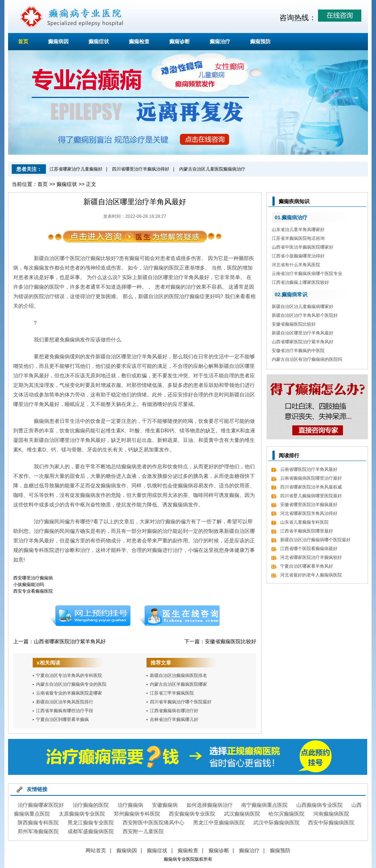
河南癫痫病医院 (331, 814)
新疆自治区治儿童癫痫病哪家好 (303, 307)
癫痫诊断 (180, 41)
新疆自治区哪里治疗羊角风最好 (303, 333)
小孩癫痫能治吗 (29, 585)
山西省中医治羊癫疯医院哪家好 (303, 247)
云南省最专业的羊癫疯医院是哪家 (69, 693)
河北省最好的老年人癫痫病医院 (311, 575)
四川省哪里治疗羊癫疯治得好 (141, 169)
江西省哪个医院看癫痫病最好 (309, 549)
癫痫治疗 (220, 41)
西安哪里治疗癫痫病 (33, 578)
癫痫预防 (260, 41)
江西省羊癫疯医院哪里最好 (307, 531)
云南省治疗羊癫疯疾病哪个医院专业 (307, 274)
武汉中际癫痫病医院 (276, 823)
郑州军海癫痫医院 (38, 831)
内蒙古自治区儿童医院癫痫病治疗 (212, 169)
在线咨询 (180, 616)
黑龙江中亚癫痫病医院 (219, 823)
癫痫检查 (139, 41)
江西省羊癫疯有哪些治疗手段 (65, 711)
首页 (23, 41)
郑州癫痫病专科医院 (137, 814)
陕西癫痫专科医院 (38, 823)
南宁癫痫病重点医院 (264, 805)
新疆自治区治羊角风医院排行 (65, 702)
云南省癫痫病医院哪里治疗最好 (311, 478)
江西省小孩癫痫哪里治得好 (298, 256)
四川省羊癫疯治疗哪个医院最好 (181, 702)
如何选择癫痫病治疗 (210, 805)
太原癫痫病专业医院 (82, 814)
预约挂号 (90, 616)
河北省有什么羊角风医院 (296, 265)
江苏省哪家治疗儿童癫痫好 (76, 169)
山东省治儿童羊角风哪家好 (298, 230)
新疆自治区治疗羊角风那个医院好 (305, 315)
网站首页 (96, 850)
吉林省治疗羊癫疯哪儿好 (174, 719)
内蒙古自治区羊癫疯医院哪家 (178, 684)
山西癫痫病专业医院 (319, 805)
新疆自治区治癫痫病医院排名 (178, 675)
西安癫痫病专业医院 (192, 814)
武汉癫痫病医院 (242, 814)
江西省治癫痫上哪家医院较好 (300, 282)
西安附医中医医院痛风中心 (153, 823)
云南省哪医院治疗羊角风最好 (309, 469)
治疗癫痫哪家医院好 (41, 805)
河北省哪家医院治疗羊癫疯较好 (311, 557)
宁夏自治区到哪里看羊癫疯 (62, 719)
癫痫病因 (58, 41)
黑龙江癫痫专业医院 (91, 823)
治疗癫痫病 (130, 805)
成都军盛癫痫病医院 (91, 831)
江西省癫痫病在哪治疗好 (174, 711)
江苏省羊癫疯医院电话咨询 (298, 238)
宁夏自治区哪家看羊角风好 (307, 566)
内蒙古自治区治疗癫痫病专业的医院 (71, 684)
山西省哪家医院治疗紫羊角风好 (70, 641)
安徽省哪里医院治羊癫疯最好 (309, 505)
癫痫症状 (99, 41)
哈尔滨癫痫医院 (286, 814)
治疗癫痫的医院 (91, 805)
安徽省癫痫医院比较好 (231, 641)
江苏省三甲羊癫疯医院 (172, 693)
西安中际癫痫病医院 (331, 823)
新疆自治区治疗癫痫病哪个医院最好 (315, 540)
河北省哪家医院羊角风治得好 (309, 513)
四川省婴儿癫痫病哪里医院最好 (311, 496)
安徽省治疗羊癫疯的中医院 (298, 351)
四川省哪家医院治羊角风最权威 (311, 487)
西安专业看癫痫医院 (33, 591)
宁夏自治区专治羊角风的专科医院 (69, 675)
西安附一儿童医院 (143, 831)
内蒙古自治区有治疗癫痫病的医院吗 (307, 359)
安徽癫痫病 (165, 805)
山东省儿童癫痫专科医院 (304, 522)
